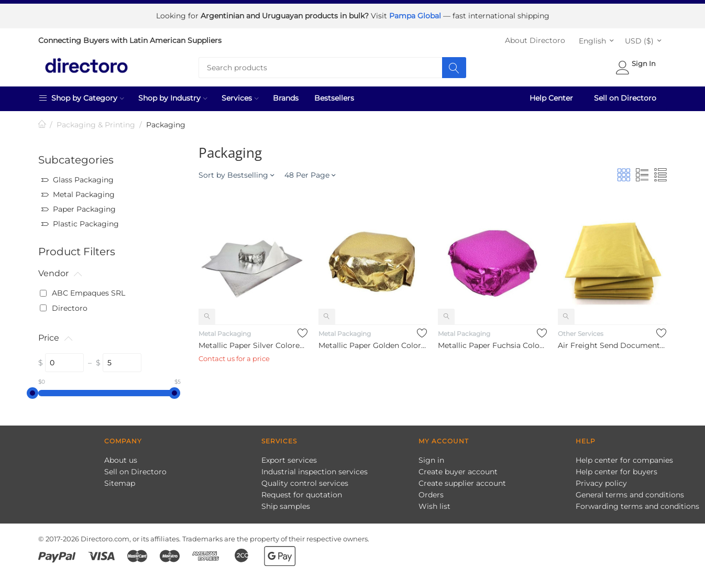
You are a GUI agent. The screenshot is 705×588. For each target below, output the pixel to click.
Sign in (431, 459)
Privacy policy (601, 482)
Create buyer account (458, 471)
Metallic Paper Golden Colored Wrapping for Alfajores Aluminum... (373, 345)
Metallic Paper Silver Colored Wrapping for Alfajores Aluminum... (253, 345)
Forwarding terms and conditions (637, 505)
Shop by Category (81, 97)
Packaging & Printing (96, 124)
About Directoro (535, 40)
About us (121, 459)
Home (42, 124)
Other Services (581, 333)
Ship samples (286, 505)
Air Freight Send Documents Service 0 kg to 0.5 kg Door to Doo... (612, 345)
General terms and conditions (630, 494)
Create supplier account (462, 482)
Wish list (434, 505)
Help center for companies (624, 459)
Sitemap (120, 482)
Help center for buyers (616, 471)
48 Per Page (310, 175)
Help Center (551, 97)
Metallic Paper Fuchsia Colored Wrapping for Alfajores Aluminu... (492, 345)
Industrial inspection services (315, 471)
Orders (431, 494)
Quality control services (305, 482)
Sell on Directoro (625, 97)
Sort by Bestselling (236, 175)
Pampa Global (416, 16)
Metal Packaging (225, 333)
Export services (289, 459)
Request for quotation (302, 494)
